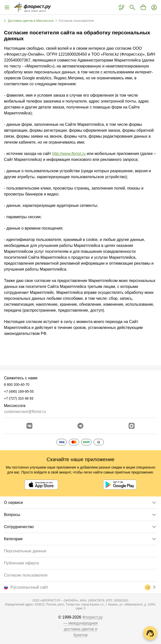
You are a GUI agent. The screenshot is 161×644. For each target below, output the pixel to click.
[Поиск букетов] (132, 7)
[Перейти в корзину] (143, 7)
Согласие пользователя (26, 575)
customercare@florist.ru (25, 412)
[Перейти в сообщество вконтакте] (29, 426)
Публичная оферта (21, 563)
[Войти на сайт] (154, 7)
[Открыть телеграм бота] (80, 426)
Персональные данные (25, 551)
